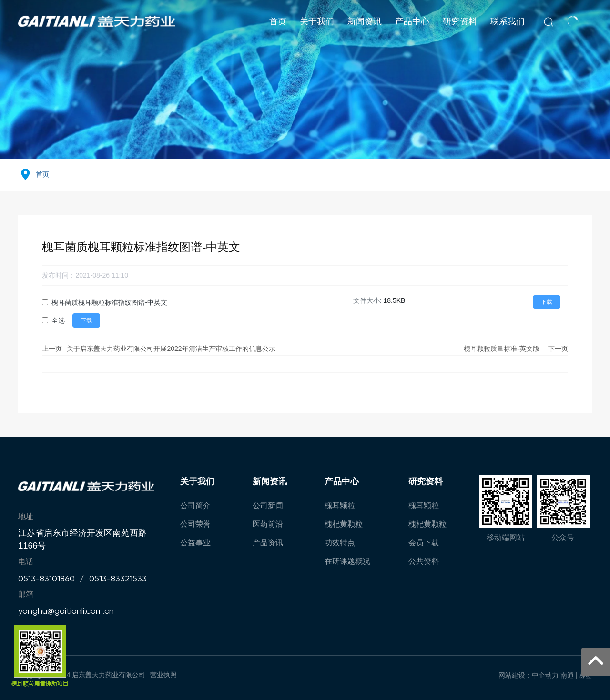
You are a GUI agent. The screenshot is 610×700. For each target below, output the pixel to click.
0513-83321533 (118, 578)
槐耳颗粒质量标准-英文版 (502, 349)
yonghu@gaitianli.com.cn (66, 611)
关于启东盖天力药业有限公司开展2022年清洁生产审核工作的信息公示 (171, 349)
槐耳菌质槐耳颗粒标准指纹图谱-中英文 (109, 302)
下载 (547, 302)
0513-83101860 (46, 578)
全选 (58, 320)
